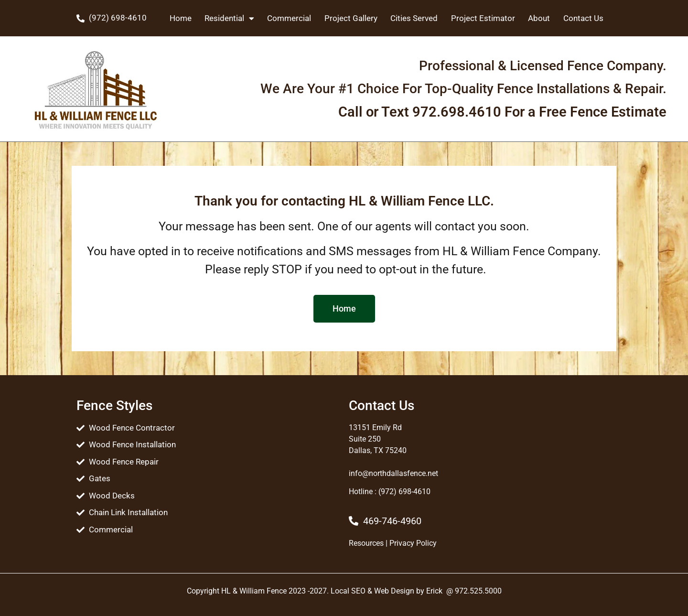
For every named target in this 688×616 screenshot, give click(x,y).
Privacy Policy (413, 543)
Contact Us (583, 18)
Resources (366, 543)
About (539, 18)
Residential (229, 18)
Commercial (289, 18)
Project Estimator (483, 18)
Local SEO (348, 591)
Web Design (394, 591)
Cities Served (414, 18)
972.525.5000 (478, 591)
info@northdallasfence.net (393, 473)
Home (181, 18)
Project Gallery (351, 18)
